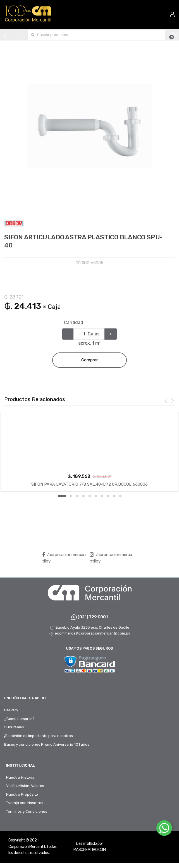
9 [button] (114, 496)
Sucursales (14, 727)
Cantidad (74, 322)
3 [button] (77, 496)
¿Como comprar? (19, 719)
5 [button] (90, 496)
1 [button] (62, 496)
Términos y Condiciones (27, 811)
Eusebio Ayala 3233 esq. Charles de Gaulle (89, 628)
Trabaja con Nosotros (25, 803)
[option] (89, 124)
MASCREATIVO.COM (90, 850)
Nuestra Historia (20, 777)
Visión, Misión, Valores (25, 786)
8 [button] (108, 496)
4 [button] (83, 496)
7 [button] (102, 496)
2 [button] (71, 496)
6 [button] (96, 496)
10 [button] (120, 496)
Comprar (89, 360)
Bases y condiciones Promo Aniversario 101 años (47, 744)
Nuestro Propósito (22, 794)
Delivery (11, 710)
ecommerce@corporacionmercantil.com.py (89, 633)
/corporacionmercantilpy (64, 558)
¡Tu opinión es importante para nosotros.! (39, 736)
